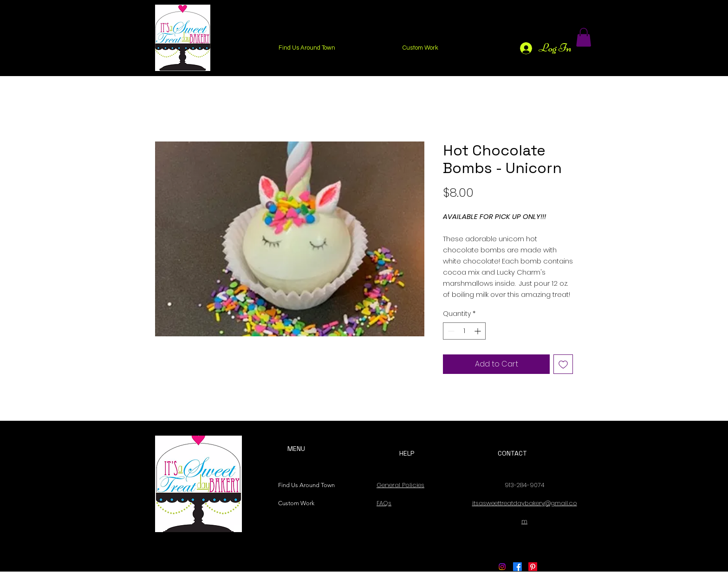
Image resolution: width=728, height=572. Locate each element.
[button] (584, 37)
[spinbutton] (464, 331)
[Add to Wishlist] (563, 364)
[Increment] (478, 331)
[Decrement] (450, 331)
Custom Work (296, 503)
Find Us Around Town (304, 485)
